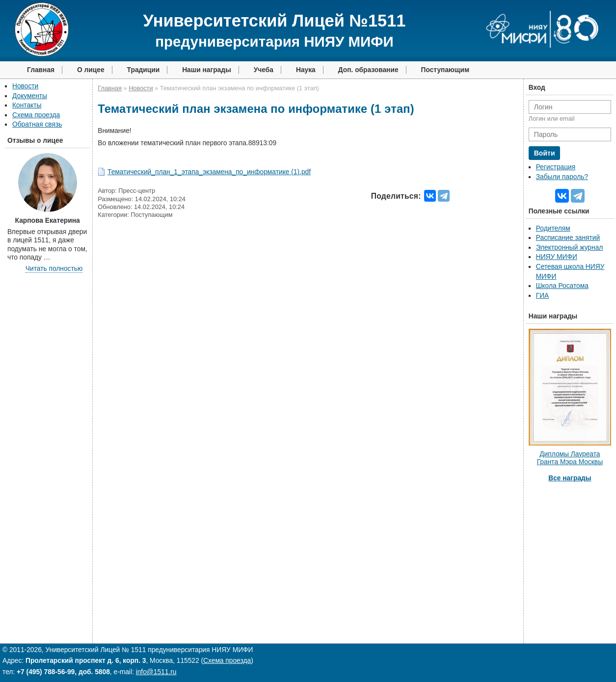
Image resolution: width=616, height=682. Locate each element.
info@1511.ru (156, 672)
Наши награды (207, 70)
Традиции (144, 70)
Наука (306, 70)
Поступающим (445, 70)
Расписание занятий (568, 238)
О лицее (91, 70)
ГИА (543, 296)
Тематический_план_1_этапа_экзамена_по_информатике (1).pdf (209, 172)
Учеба (264, 70)
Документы (30, 96)
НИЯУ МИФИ (557, 257)
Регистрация (556, 167)
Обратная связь (37, 124)
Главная (41, 70)
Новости (25, 86)
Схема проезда (36, 115)
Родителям (553, 228)
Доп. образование (368, 70)
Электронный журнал (570, 248)
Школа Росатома (562, 286)
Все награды (570, 478)
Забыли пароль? (562, 177)
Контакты (27, 105)
